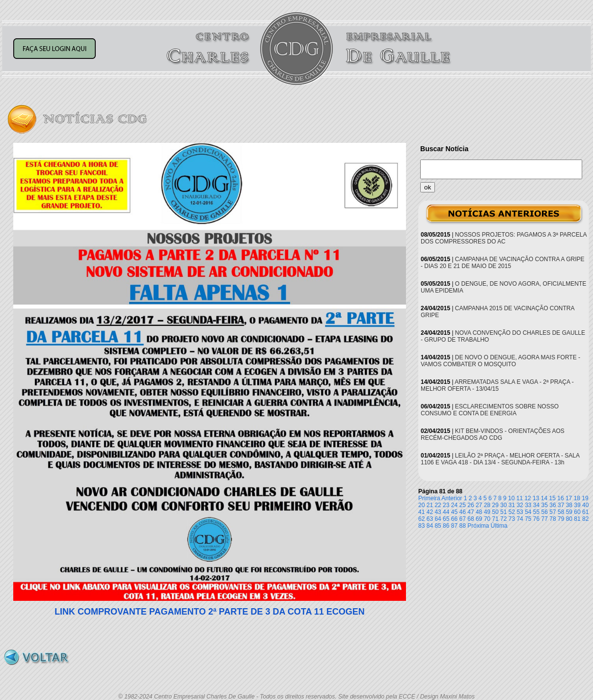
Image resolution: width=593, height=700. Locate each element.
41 (421, 512)
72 (503, 519)
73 (512, 519)
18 (577, 498)
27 (479, 505)
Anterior (452, 498)
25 (463, 505)
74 (520, 519)
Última (499, 526)
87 (454, 526)
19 (585, 498)
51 (503, 512)
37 (561, 505)
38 (569, 505)
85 (438, 526)
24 (454, 505)
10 (511, 498)
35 (545, 505)
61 (585, 512)
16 (560, 498)
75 (528, 519)
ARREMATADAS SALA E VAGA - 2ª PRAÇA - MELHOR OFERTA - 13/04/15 (497, 385)
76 (536, 519)
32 (520, 505)
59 (569, 512)
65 (446, 519)
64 (438, 519)
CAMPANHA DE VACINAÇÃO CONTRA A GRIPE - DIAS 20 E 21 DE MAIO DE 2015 (502, 263)
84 (430, 526)
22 (438, 505)
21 (430, 505)
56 (545, 512)
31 (512, 505)
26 (471, 505)
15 (553, 498)
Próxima (478, 526)
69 (479, 519)
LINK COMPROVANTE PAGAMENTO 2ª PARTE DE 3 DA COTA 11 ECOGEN (210, 612)
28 (487, 505)
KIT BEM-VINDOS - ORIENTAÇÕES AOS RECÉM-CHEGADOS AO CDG (493, 434)
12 (527, 498)
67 (463, 519)
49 (487, 512)
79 (561, 519)
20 (421, 505)
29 (495, 505)
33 (528, 505)
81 (577, 519)
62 (421, 519)
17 (569, 498)
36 (553, 505)
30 (503, 505)
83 (421, 526)
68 (471, 519)
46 (463, 512)
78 (553, 519)
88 (463, 526)
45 (454, 512)
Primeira (429, 498)
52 (512, 512)
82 (585, 519)
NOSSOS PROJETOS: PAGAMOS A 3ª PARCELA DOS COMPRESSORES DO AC (504, 238)
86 (446, 526)
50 (495, 512)
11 (520, 498)
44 (446, 512)
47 (471, 512)
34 (536, 505)
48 (479, 512)
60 (577, 512)
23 (446, 505)
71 (495, 519)
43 (438, 512)
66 (454, 519)
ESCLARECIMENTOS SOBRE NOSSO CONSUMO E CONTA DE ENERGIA (490, 410)
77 (545, 519)
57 (553, 512)
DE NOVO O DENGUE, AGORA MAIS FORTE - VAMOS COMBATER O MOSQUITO (500, 361)
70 (487, 519)
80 (569, 519)
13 (536, 498)
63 (430, 519)
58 (561, 512)
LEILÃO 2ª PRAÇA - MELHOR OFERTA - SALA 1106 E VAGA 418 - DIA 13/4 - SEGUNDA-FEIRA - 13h (500, 459)
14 (544, 498)
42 (430, 512)
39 (577, 505)
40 (585, 505)
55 (536, 512)
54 (528, 512)
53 (520, 512)
